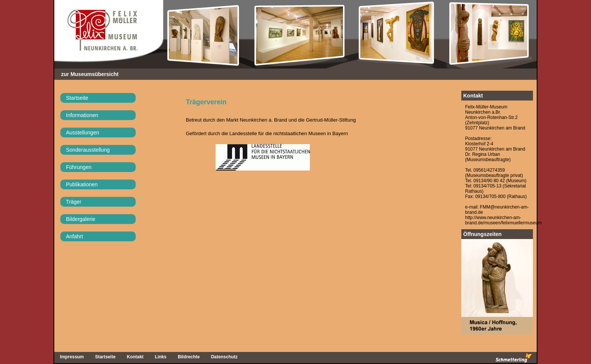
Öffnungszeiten (482, 234)
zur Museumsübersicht (90, 74)
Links (161, 357)
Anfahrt (74, 236)
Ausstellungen (83, 133)
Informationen (82, 115)
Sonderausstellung (88, 150)
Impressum (72, 357)
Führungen (79, 167)
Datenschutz (224, 357)
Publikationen (82, 184)
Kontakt (473, 96)
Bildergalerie (81, 219)
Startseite (77, 98)
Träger (74, 202)
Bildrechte (189, 357)
